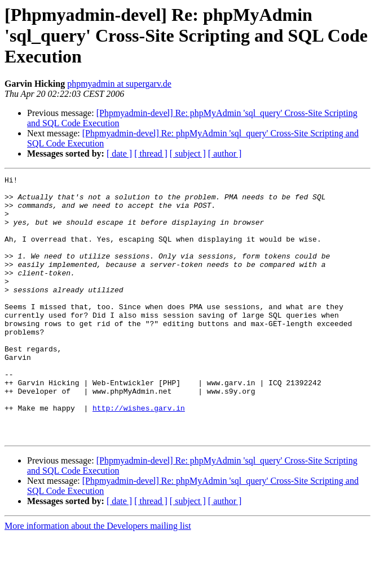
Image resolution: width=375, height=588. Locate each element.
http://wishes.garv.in (139, 455)
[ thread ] (151, 153)
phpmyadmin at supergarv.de (119, 84)
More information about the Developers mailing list (98, 578)
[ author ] (225, 153)
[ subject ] (188, 153)
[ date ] (119, 153)
